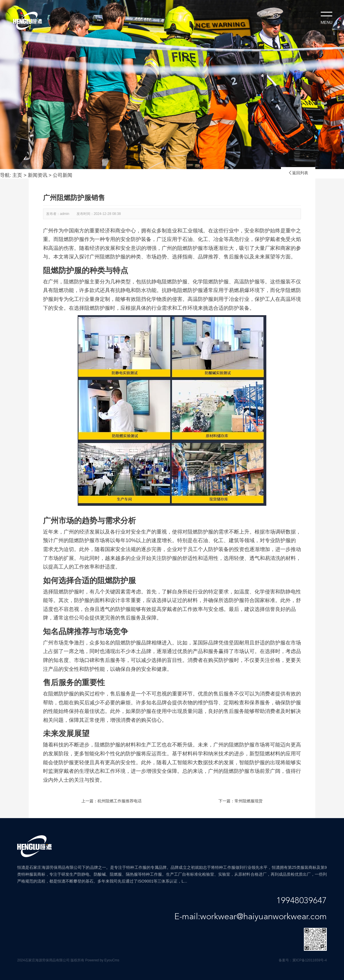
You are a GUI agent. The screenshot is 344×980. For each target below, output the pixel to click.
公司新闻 (62, 175)
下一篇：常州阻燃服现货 (241, 801)
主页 (17, 175)
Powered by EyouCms (102, 960)
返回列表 (298, 173)
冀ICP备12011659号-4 (310, 960)
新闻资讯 (38, 175)
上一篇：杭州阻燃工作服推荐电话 (112, 801)
